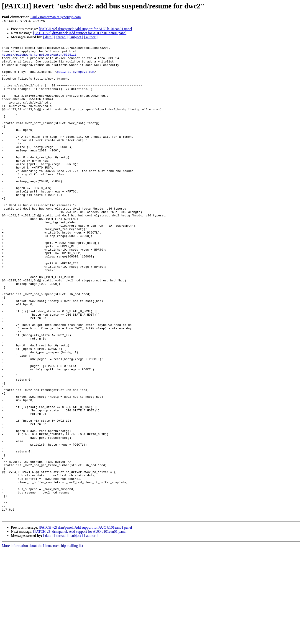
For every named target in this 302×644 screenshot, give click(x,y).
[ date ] (48, 37)
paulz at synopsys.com (76, 77)
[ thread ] (61, 37)
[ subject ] (76, 37)
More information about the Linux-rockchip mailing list (42, 640)
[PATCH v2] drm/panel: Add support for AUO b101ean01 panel (86, 29)
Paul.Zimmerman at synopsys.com (55, 17)
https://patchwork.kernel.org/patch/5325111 (39, 57)
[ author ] (91, 37)
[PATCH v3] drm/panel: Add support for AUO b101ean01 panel (80, 33)
